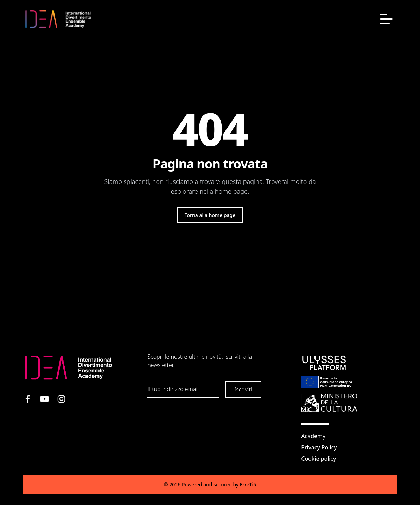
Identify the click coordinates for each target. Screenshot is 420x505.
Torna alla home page (210, 215)
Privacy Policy (319, 447)
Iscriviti (243, 389)
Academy (313, 436)
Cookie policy (319, 459)
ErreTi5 (248, 484)
